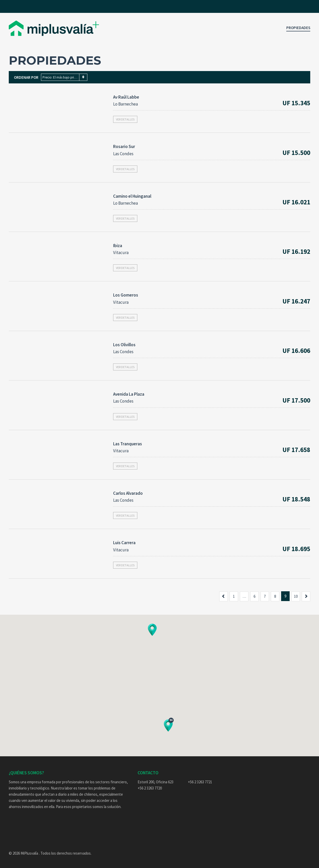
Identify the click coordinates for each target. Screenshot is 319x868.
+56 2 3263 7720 (150, 788)
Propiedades (298, 28)
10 (296, 596)
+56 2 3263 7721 (200, 782)
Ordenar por (26, 77)
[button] (152, 630)
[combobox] (64, 77)
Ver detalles (125, 119)
